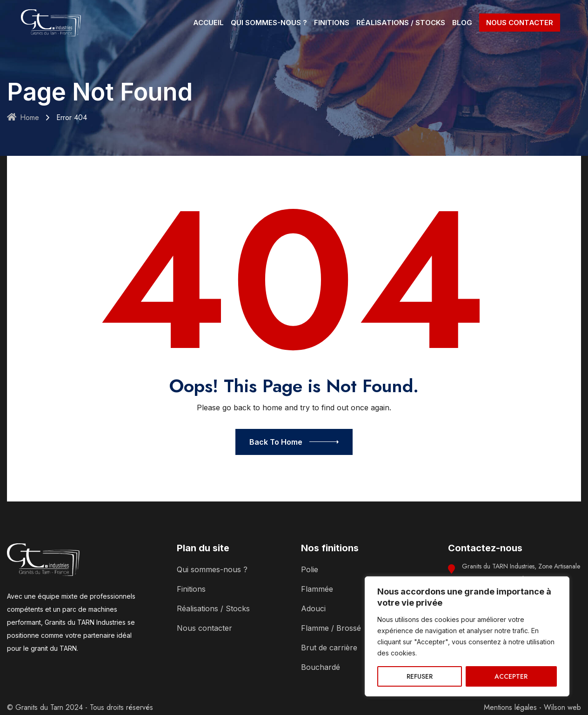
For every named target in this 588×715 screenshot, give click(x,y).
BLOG (462, 23)
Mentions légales (510, 707)
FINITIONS (332, 23)
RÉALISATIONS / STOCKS (401, 23)
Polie (310, 569)
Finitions (191, 589)
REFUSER (420, 676)
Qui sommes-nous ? (212, 569)
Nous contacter (204, 628)
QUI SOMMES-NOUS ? (269, 23)
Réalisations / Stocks (213, 608)
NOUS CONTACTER (520, 23)
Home (23, 117)
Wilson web (562, 707)
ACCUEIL (208, 23)
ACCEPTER (511, 676)
